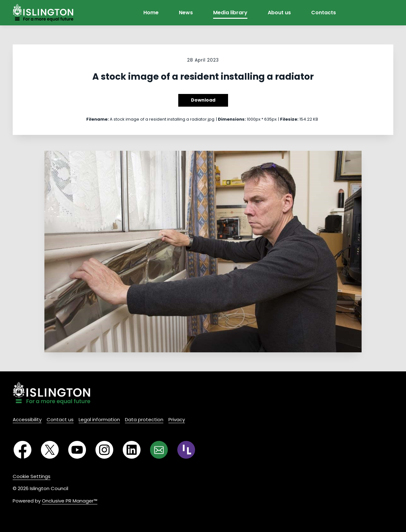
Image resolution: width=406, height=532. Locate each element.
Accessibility (27, 419)
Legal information (99, 419)
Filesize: (289, 119)
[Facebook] (23, 450)
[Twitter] (50, 450)
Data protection (144, 419)
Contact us (60, 419)
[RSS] (186, 450)
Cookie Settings (32, 476)
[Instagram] (104, 450)
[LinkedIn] (132, 450)
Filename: (98, 119)
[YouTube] (77, 450)
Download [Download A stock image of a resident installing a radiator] (203, 100)
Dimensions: (232, 119)
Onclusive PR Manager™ (70, 501)
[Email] (159, 450)
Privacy (177, 419)
